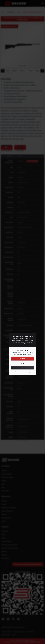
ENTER (22, 359)
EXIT (22, 368)
